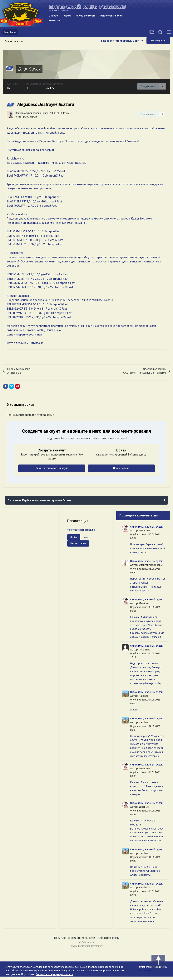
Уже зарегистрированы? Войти (122, 41)
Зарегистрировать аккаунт (52, 468)
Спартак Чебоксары (151, 565)
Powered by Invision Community (86, 946)
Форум (67, 16)
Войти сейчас (121, 468)
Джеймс (144, 531)
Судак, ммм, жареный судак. (147, 527)
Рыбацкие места (86, 16)
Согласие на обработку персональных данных (33, 978)
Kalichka (144, 696)
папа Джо (145, 650)
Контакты (54, 20)
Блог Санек (29, 69)
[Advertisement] (30, 534)
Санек (45, 113)
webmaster (145, 971)
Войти (74, 537)
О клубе (53, 16)
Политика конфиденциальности (75, 938)
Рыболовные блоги (112, 16)
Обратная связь (109, 938)
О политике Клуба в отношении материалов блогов (40, 500)
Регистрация (158, 41)
